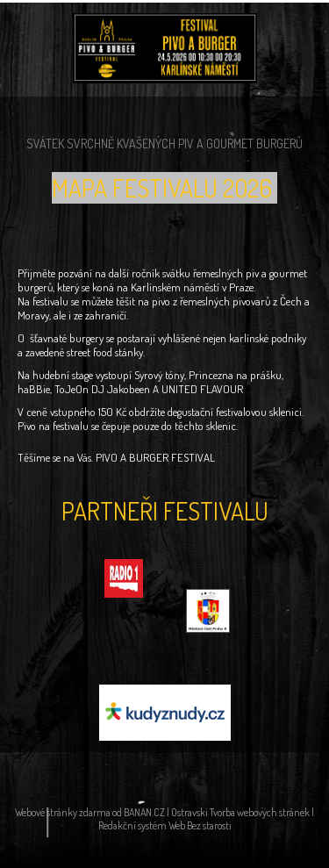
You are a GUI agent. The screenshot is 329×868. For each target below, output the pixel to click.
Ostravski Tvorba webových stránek (240, 812)
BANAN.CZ (144, 812)
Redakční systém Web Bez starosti (165, 825)
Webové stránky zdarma (63, 812)
